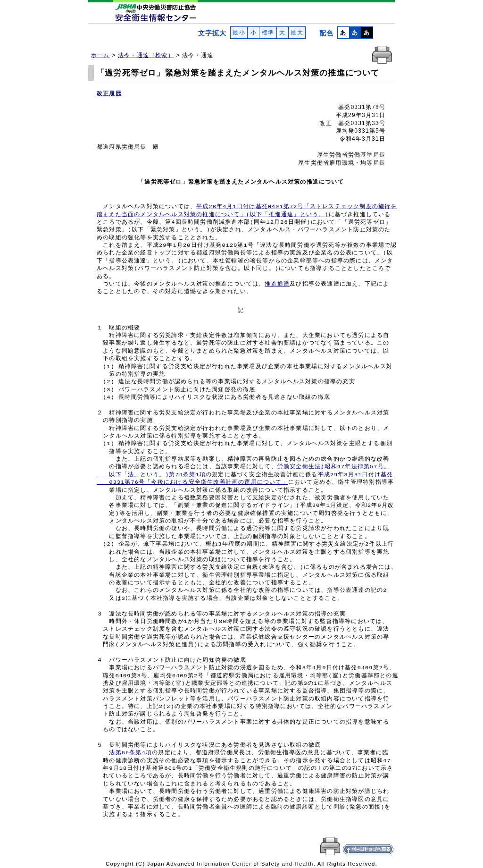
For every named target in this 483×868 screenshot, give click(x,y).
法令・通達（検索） (146, 55)
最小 (239, 33)
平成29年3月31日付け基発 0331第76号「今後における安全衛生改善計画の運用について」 (245, 479)
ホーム (100, 55)
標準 (268, 33)
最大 (297, 33)
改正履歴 (109, 93)
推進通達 (277, 284)
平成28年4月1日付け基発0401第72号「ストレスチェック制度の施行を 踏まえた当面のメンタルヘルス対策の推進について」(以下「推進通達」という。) (247, 211)
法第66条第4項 (130, 753)
